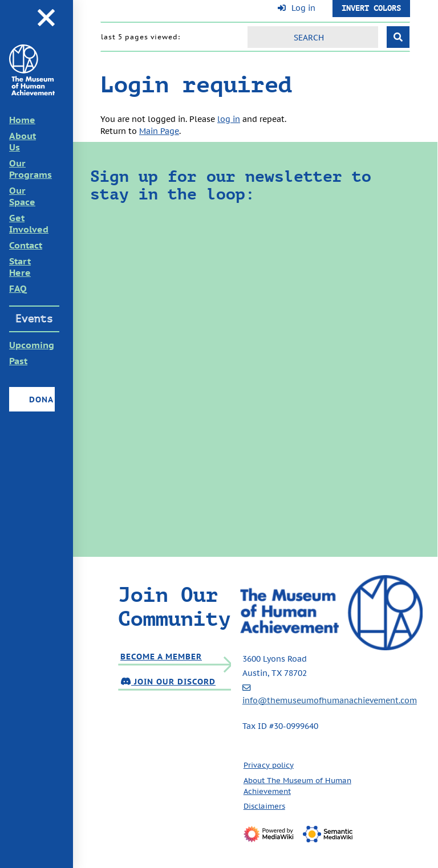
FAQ (18, 288)
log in (229, 119)
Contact (26, 245)
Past (18, 361)
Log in (303, 8)
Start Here (20, 267)
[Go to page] (398, 37)
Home (22, 120)
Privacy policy (269, 765)
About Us (23, 141)
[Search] (313, 37)
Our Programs (31, 169)
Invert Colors (371, 8)
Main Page (159, 131)
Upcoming (32, 345)
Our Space (22, 196)
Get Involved (29, 223)
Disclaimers (264, 806)
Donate (41, 399)
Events (34, 319)
